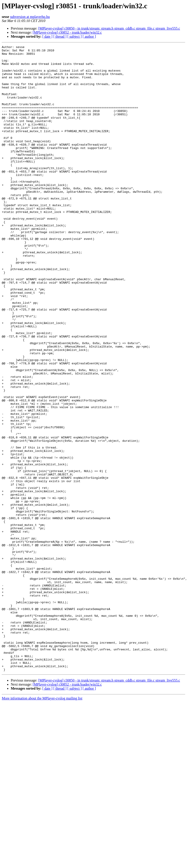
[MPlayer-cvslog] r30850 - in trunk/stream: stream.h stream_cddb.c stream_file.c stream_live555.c (109, 28)
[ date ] (47, 36)
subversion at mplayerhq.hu (30, 17)
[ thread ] (60, 36)
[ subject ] (75, 36)
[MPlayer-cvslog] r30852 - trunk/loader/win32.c (67, 32)
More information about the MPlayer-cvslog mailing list (42, 823)
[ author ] (89, 36)
